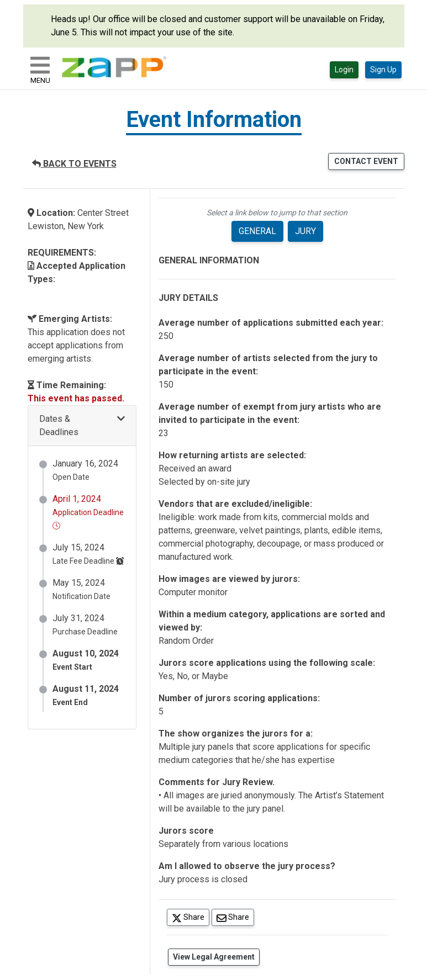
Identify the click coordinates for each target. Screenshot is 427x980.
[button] (82, 426)
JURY (305, 231)
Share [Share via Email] (235, 917)
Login (344, 70)
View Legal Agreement (214, 957)
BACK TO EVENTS (74, 164)
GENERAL (257, 231)
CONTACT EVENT (366, 161)
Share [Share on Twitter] (191, 917)
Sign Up (383, 70)
